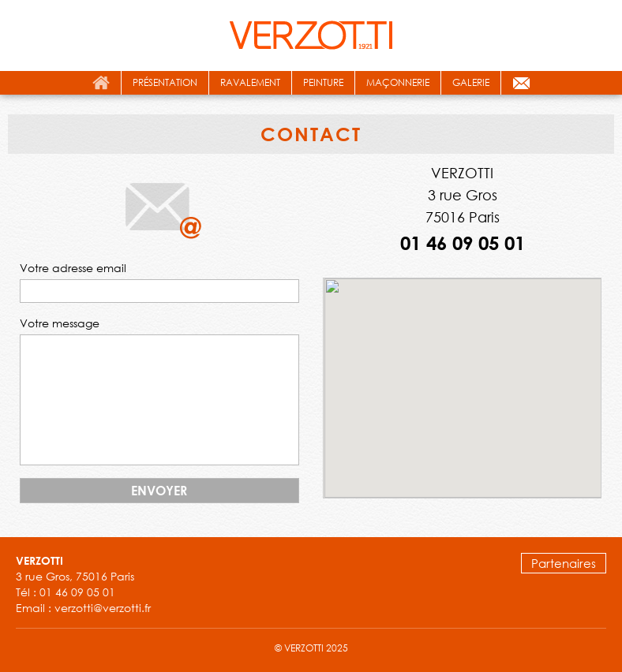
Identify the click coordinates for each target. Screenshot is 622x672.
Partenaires (564, 563)
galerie (471, 82)
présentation (165, 82)
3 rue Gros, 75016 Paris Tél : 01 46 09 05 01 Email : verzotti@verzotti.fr (83, 584)
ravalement (250, 82)
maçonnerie (398, 82)
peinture (323, 82)
